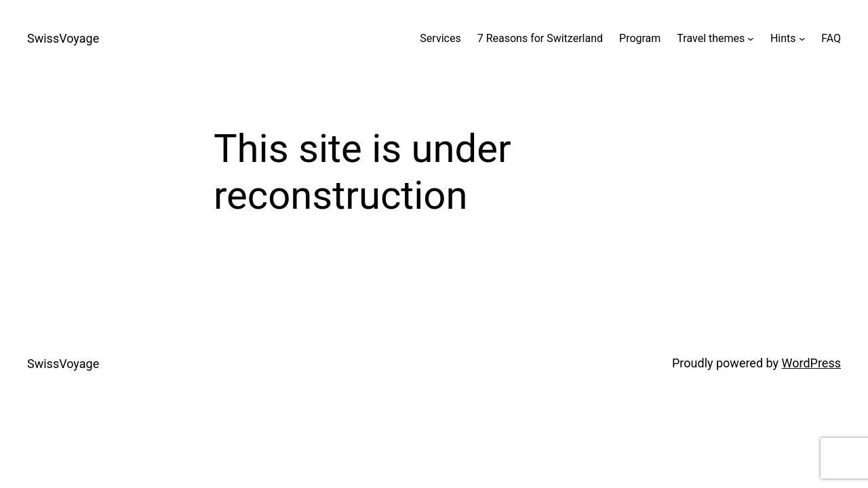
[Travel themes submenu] (751, 39)
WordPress (811, 363)
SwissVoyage (63, 38)
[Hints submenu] (802, 39)
